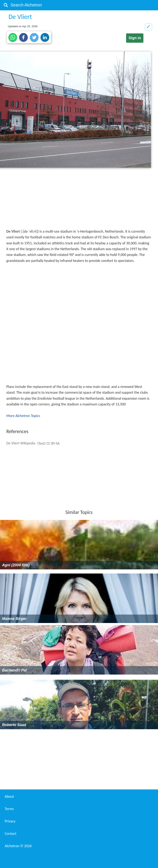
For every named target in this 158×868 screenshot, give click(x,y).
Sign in (135, 38)
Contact (10, 834)
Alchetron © (18, 846)
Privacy (10, 821)
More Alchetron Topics (23, 416)
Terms (9, 809)
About (9, 796)
